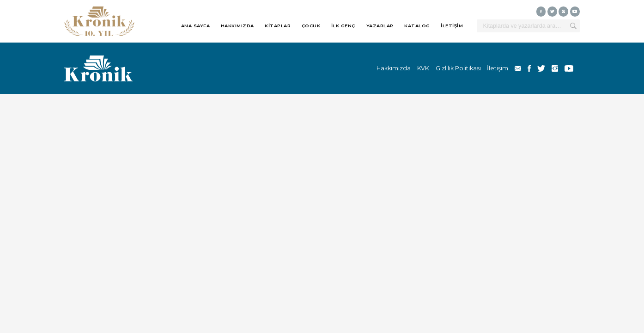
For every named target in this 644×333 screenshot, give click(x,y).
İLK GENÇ (343, 26)
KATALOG (417, 26)
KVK (423, 68)
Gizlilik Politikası (458, 68)
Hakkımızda (394, 68)
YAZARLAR (380, 26)
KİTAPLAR (278, 26)
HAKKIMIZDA (237, 26)
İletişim (498, 68)
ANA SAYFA (196, 26)
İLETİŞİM (452, 26)
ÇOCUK (311, 26)
